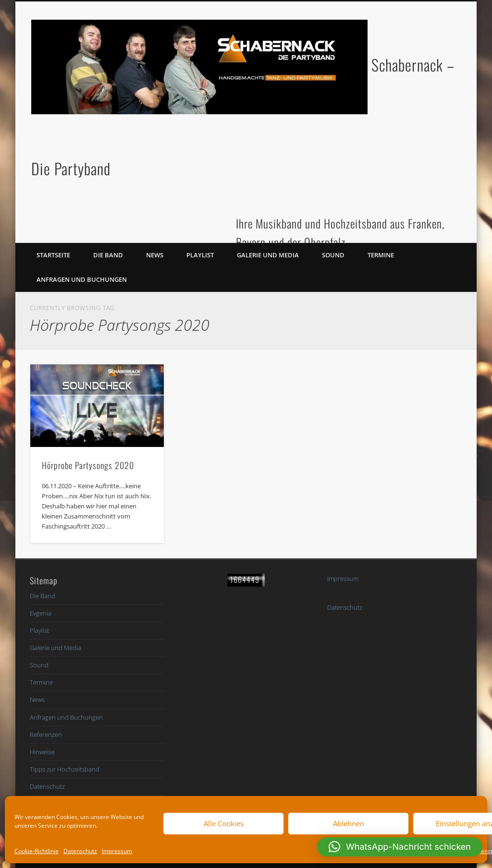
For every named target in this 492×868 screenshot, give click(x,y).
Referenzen (46, 735)
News (155, 255)
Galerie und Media (268, 255)
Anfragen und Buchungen (82, 279)
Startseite (53, 255)
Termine (381, 255)
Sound (333, 255)
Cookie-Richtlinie (37, 851)
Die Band (108, 255)
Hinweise (42, 752)
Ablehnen (349, 823)
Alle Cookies (224, 823)
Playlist (200, 255)
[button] (400, 847)
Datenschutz (80, 851)
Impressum (117, 851)
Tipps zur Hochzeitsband (65, 769)
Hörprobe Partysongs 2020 (88, 465)
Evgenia (41, 613)
